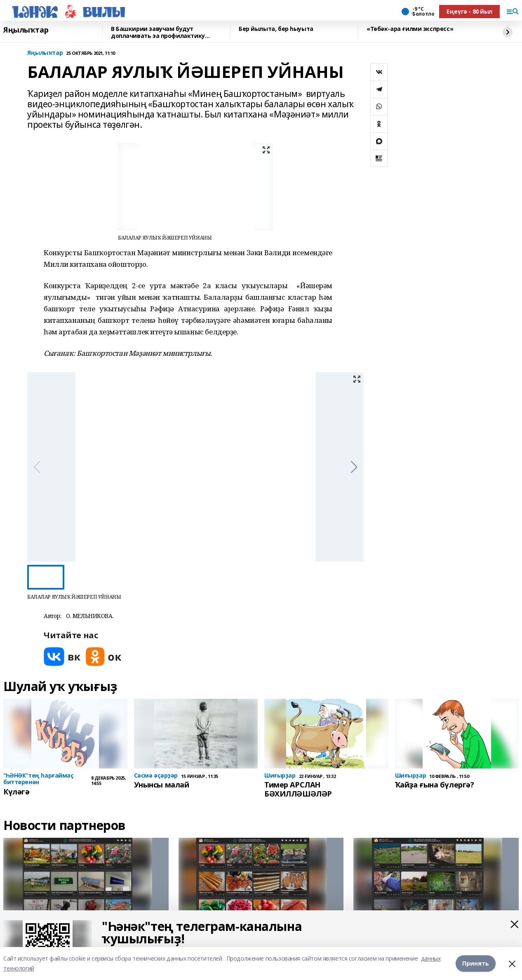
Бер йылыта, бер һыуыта (276, 29)
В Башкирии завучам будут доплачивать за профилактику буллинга (158, 32)
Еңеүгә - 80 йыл (469, 11)
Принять (476, 963)
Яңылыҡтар (26, 30)
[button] (354, 467)
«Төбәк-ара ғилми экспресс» (410, 29)
